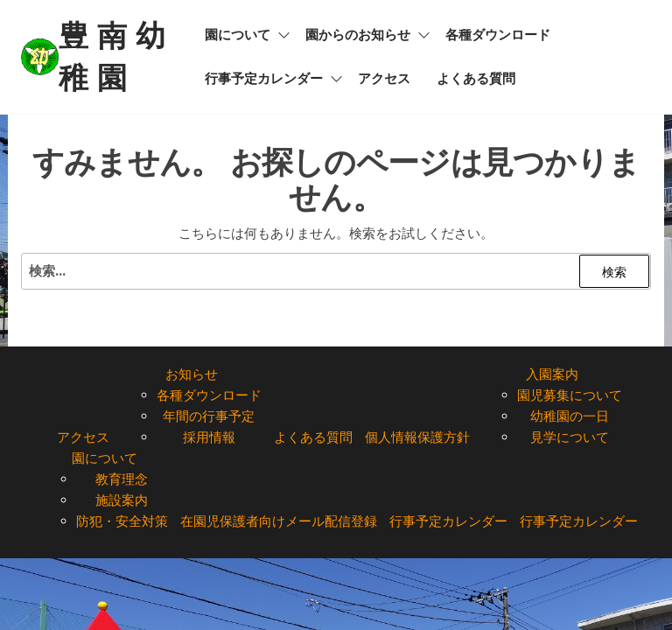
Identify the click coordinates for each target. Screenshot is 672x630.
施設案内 (122, 500)
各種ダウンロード (498, 35)
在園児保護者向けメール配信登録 (279, 521)
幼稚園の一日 (570, 416)
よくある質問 (476, 78)
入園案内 (552, 374)
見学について (570, 437)
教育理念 (122, 479)
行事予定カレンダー (264, 78)
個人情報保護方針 (417, 437)
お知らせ (192, 374)
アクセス (384, 78)
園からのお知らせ (358, 35)
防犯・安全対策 (122, 521)
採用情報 (209, 437)
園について (238, 35)
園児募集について (570, 395)
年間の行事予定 (209, 416)
